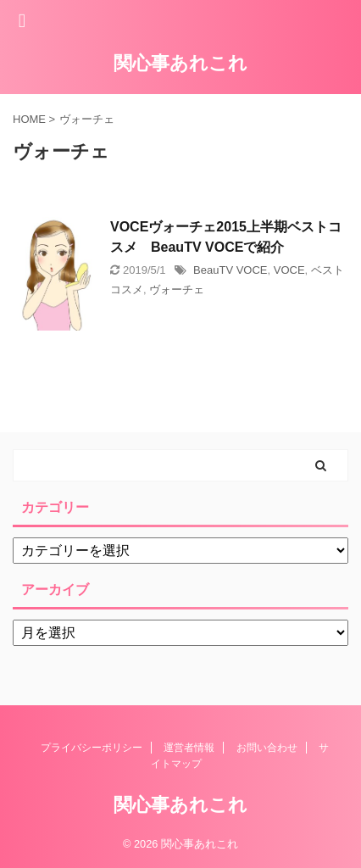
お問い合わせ (267, 748)
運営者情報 (189, 748)
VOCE (289, 270)
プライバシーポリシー (92, 748)
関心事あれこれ (180, 63)
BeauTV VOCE (230, 270)
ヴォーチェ (177, 289)
